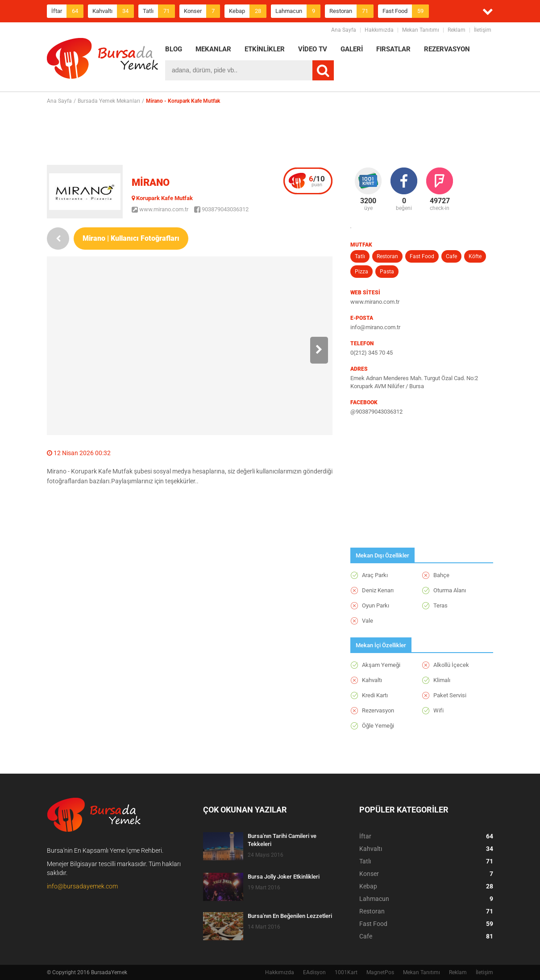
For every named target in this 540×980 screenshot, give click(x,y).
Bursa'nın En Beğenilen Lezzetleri (290, 916)
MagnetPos (380, 972)
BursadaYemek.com (103, 60)
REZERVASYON (447, 49)
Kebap (248, 11)
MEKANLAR (213, 49)
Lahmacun (298, 11)
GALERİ (352, 49)
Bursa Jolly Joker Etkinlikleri (284, 877)
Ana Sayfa (344, 30)
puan (317, 181)
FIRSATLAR (393, 49)
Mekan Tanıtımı (421, 30)
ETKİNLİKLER (265, 49)
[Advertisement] (270, 134)
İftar (67, 11)
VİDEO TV (313, 49)
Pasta (387, 272)
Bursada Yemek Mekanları (109, 101)
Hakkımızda (379, 30)
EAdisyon (314, 972)
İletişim (483, 30)
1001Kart (346, 972)
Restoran (351, 11)
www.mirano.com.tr (160, 209)
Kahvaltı (113, 11)
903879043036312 (221, 209)
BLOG (174, 49)
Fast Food (406, 11)
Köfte (475, 256)
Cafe (451, 256)
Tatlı (159, 11)
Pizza (361, 272)
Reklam (457, 30)
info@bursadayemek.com (82, 886)
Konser (202, 11)
